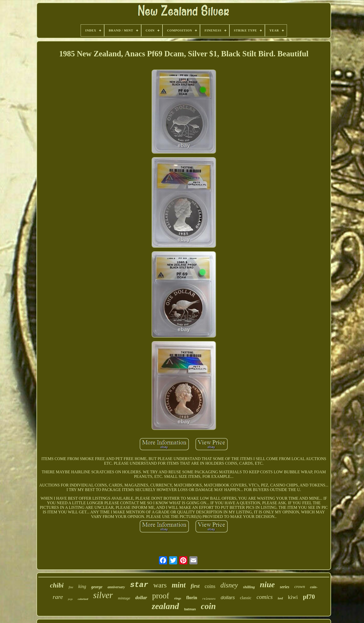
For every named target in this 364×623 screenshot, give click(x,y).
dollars (228, 597)
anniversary (116, 587)
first (195, 586)
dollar (141, 597)
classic (246, 598)
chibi (57, 585)
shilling (249, 587)
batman (190, 609)
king (82, 586)
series (285, 587)
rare (58, 597)
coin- (314, 587)
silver (103, 595)
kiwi (293, 597)
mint (179, 585)
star (139, 585)
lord (280, 598)
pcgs (70, 599)
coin (208, 606)
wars (160, 585)
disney (229, 585)
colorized (83, 599)
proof (161, 596)
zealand (166, 606)
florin (192, 598)
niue (267, 584)
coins (210, 586)
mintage (124, 598)
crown (300, 587)
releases (209, 599)
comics (265, 597)
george (97, 587)
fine (71, 587)
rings (178, 598)
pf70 (309, 597)
